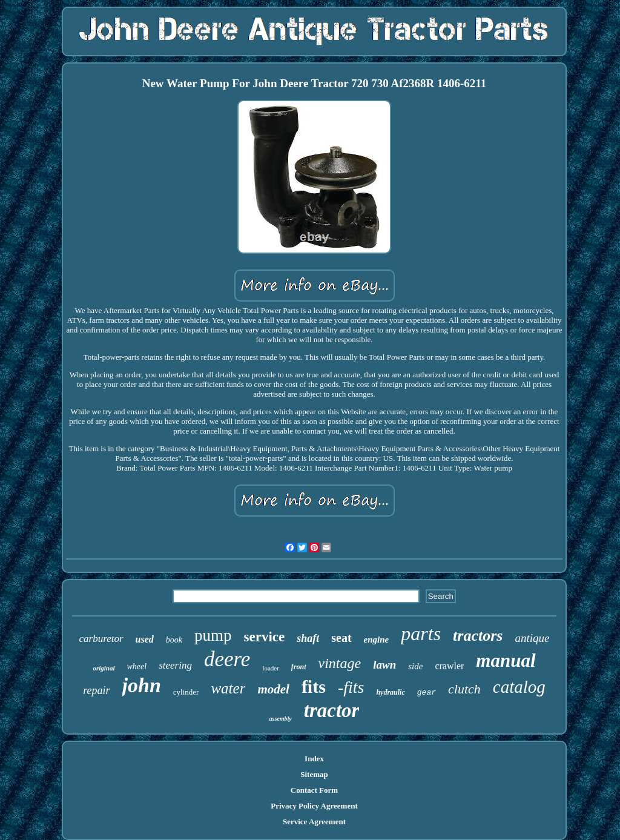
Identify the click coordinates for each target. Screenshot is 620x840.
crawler (449, 666)
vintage (340, 663)
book (174, 640)
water (228, 688)
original (104, 668)
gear (427, 693)
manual (506, 660)
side (415, 666)
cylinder (186, 692)
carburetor (101, 639)
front (299, 667)
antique (532, 638)
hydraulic (390, 692)
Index (314, 759)
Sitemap (314, 774)
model (273, 689)
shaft (308, 638)
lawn (384, 665)
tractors (478, 636)
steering (175, 665)
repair (96, 690)
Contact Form (314, 790)
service (265, 637)
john (142, 685)
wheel (137, 666)
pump (213, 635)
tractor (332, 710)
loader (270, 668)
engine (377, 640)
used (145, 639)
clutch (464, 689)
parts (421, 633)
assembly (281, 719)
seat (341, 638)
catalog (519, 687)
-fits (351, 687)
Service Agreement (314, 822)
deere (227, 659)
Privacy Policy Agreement (314, 806)
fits (314, 686)
